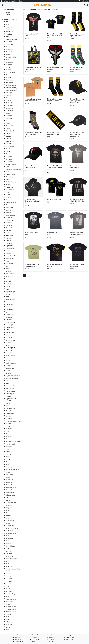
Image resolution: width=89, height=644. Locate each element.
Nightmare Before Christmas (12, 400)
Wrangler (9, 614)
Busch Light (10, 98)
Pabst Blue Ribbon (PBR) (13, 421)
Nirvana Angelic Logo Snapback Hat (33, 167)
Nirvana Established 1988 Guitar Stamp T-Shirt (55, 168)
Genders (9, 14)
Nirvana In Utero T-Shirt (32, 35)
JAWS (8, 261)
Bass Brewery (10, 44)
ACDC (8, 24)
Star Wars (9, 554)
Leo (7, 312)
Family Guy (9, 177)
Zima (8, 630)
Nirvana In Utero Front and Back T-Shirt (33, 100)
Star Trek (9, 551)
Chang (8, 113)
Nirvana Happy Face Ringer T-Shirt (54, 265)
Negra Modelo (10, 391)
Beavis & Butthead (12, 57)
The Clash (9, 573)
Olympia (9, 416)
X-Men (8, 619)
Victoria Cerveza (11, 599)
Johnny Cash (10, 279)
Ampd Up (9, 34)
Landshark (9, 302)
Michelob (9, 337)
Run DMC (9, 490)
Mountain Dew (10, 368)
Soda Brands (10, 526)
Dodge (8, 151)
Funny (8, 200)
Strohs (8, 561)
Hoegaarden (10, 248)
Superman (9, 566)
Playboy (8, 452)
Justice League (10, 284)
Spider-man (10, 538)
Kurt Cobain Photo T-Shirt (33, 234)
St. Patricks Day (11, 546)
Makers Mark (10, 332)
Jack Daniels (10, 264)
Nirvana (8, 403)
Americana (9, 31)
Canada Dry (10, 100)
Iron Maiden (10, 258)
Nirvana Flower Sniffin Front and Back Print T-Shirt (55, 36)
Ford (7, 192)
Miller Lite (9, 350)
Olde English (10, 413)
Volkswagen (10, 602)
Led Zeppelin (10, 304)
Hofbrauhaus (10, 251)
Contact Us (35, 638)
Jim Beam (9, 271)
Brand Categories (10, 19)
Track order (84, 1)
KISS (7, 289)
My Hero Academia (12, 378)
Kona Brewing (10, 299)
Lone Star (9, 317)
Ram (7, 464)
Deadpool (9, 144)
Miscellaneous (10, 358)
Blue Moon (9, 80)
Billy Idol (9, 67)
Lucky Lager (10, 325)
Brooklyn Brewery (11, 88)
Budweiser (9, 95)
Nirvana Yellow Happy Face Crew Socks (77, 68)
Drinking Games (11, 164)
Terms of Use (70, 638)
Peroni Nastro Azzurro (13, 441)
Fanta (8, 179)
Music (8, 371)
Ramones (9, 467)
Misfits (8, 360)
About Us (52, 638)
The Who (9, 584)
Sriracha (9, 543)
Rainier (8, 462)
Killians (8, 294)
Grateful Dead (10, 215)
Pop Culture (10, 454)
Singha (8, 510)
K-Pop (8, 286)
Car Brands (9, 108)
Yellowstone (10, 622)
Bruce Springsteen (12, 90)
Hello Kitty (9, 241)
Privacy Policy (70, 640)
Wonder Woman (11, 612)
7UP (7, 22)
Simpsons (9, 508)
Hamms (8, 230)
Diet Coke (9, 149)
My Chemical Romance (13, 376)
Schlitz (8, 498)
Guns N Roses (10, 228)
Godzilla (8, 210)
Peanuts (8, 431)
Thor (7, 586)
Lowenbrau (9, 320)
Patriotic (9, 426)
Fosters (8, 195)
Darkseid (9, 139)
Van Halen (9, 591)
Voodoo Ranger (11, 607)
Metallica (9, 335)
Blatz (7, 75)
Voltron (8, 604)
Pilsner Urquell (11, 444)
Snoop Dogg (10, 521)
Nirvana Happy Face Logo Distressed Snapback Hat (77, 134)
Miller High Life (11, 348)
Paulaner (9, 429)
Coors (8, 123)
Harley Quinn (10, 233)
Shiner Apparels (11, 503)
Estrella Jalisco (10, 174)
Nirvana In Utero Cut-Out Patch (55, 68)
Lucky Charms (10, 322)
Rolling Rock (10, 482)
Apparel (17, 638)
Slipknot (8, 515)
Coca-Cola (9, 118)
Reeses (8, 472)
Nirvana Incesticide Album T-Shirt (32, 265)
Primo (8, 457)
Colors (8, 12)
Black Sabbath (10, 72)
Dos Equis (9, 154)
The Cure (9, 576)
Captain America (11, 103)
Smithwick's (10, 518)
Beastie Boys (10, 52)
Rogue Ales (9, 480)
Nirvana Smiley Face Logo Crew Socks (54, 100)
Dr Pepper (9, 159)
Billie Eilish (9, 65)
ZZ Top (8, 627)
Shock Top (9, 505)
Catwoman (9, 111)
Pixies (8, 449)
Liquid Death (10, 315)
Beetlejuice (9, 62)
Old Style (9, 411)
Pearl (8, 434)
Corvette (9, 128)
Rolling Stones (10, 485)
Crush (8, 133)
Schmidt (8, 500)
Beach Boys (9, 49)
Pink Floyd (9, 447)
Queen (8, 459)
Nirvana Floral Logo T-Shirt (55, 234)
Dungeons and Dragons (13, 169)
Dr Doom (9, 156)
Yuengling (9, 624)
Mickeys (8, 343)
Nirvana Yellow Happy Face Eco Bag (33, 68)
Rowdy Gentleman (12, 487)
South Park (9, 531)
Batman (8, 47)
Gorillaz (8, 213)
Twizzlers (9, 589)
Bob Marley (9, 82)
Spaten (8, 536)
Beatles (8, 54)
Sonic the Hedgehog (12, 528)
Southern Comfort (12, 533)
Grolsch (8, 223)
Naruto (8, 383)
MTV (7, 330)
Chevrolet (9, 116)
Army (8, 37)
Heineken (9, 238)
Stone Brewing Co (11, 559)
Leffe (8, 307)
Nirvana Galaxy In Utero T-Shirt (76, 167)
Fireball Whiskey (11, 182)
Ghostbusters (10, 207)
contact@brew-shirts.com (16, 1)
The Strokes (10, 581)
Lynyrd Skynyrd (11, 327)
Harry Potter (10, 235)
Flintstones (9, 187)
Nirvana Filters (9, 10)
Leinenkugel (10, 309)
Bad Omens (10, 42)
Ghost (8, 205)
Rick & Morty (10, 475)
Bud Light (9, 93)
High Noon (9, 246)
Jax (7, 266)
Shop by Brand (19, 641)
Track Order (36, 640)
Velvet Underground (12, 594)
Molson (8, 366)
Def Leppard (10, 146)
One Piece (9, 419)
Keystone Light (11, 292)
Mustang (9, 373)
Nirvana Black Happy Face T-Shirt (77, 265)
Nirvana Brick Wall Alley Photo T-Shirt (76, 234)
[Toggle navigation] (2, 5)
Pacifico (8, 424)
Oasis (8, 406)
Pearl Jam (9, 436)
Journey (8, 281)
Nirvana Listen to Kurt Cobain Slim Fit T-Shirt (77, 200)
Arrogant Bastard (11, 39)
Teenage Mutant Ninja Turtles (13, 570)
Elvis (7, 172)
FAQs (33, 641)
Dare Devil (9, 136)
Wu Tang (9, 617)
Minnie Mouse (10, 355)
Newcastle (9, 396)
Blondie (8, 77)
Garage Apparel (11, 202)
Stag (7, 549)
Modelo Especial (11, 363)
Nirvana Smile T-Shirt (55, 199)
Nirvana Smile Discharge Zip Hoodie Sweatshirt (33, 201)
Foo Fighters (10, 190)
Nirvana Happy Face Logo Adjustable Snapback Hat (77, 101)
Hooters (8, 253)
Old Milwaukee (11, 408)
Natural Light (10, 388)
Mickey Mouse (10, 340)
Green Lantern (10, 220)
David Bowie (10, 141)
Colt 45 (8, 121)
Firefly (8, 184)
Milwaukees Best (11, 353)
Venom (8, 596)
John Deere (9, 276)
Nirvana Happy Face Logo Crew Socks (77, 35)
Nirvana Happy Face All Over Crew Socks (33, 133)
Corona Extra (10, 126)
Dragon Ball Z (10, 162)
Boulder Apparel (11, 85)
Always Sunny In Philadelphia (11, 28)
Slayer (8, 513)
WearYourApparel (11, 609)
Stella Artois (10, 556)
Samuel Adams (11, 492)
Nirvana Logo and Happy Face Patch (54, 133)
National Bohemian (12, 386)
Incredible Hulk (11, 256)
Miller (8, 345)
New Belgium (10, 394)
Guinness (9, 225)
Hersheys (9, 243)
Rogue (8, 477)
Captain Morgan (11, 105)
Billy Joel (9, 70)
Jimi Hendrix (10, 274)
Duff (7, 167)
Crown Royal (10, 131)
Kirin (7, 297)
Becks (8, 60)
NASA (8, 381)
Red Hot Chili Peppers (13, 470)
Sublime (8, 564)
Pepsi (8, 439)
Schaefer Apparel (11, 495)
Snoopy (8, 523)
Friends (8, 197)
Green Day (9, 218)
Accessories (19, 640)
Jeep (7, 269)
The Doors (9, 579)
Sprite (8, 541)
